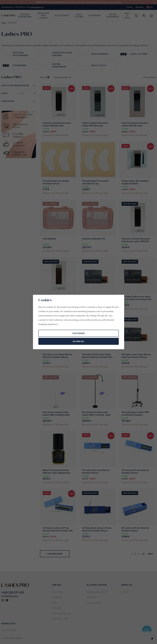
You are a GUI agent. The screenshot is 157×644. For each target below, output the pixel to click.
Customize (79, 333)
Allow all (78, 341)
